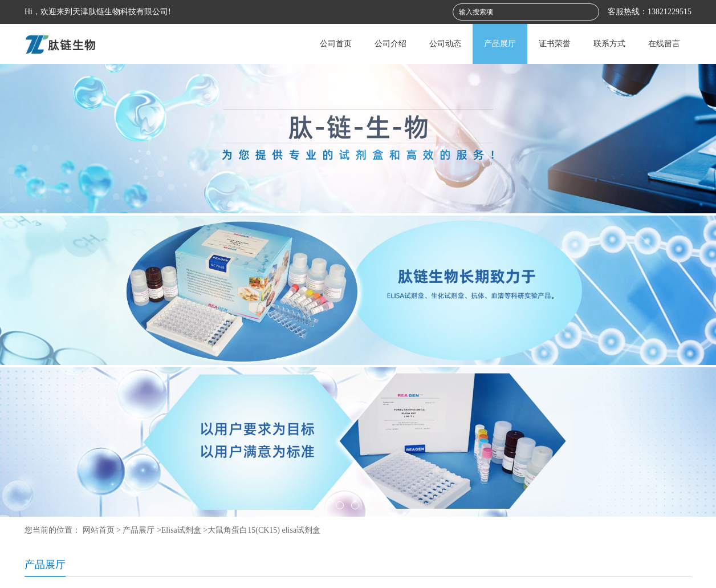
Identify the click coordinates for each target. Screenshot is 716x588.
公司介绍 (390, 44)
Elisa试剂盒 (181, 530)
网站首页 (99, 530)
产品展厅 (500, 44)
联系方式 (609, 44)
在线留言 (664, 44)
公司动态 (445, 44)
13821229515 (670, 12)
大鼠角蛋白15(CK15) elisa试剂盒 (264, 530)
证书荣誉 (555, 44)
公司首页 (336, 44)
